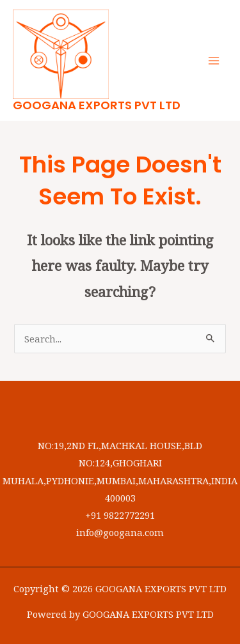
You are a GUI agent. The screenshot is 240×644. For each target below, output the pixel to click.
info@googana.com (120, 532)
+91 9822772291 (120, 515)
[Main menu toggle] (214, 61)
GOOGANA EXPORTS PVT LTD (97, 105)
